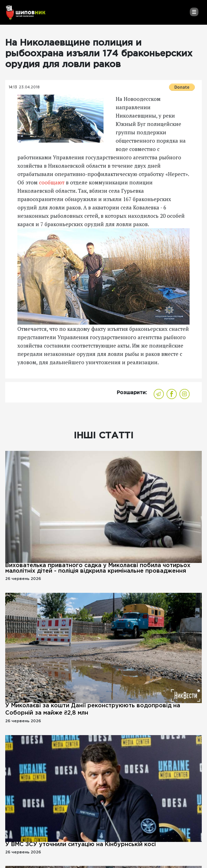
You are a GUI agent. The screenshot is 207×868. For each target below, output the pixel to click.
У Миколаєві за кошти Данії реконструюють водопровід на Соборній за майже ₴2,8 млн (93, 709)
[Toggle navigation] (194, 12)
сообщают (52, 182)
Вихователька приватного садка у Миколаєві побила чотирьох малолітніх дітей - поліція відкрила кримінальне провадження (98, 568)
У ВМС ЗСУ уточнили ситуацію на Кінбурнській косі (80, 845)
